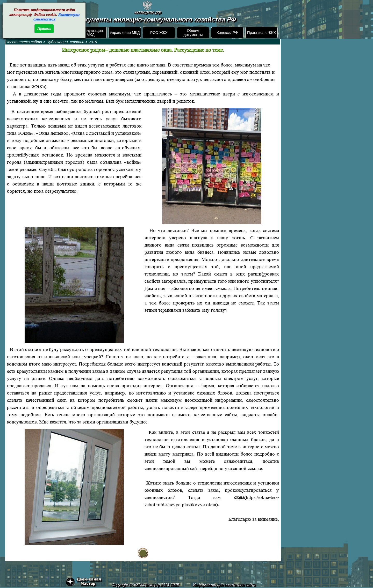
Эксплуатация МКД (91, 33)
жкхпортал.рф (148, 12)
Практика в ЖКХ (261, 33)
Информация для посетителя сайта (224, 585)
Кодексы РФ (227, 33)
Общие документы (193, 33)
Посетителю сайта (24, 42)
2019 (93, 42)
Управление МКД (125, 33)
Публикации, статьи (65, 42)
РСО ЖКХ (159, 33)
